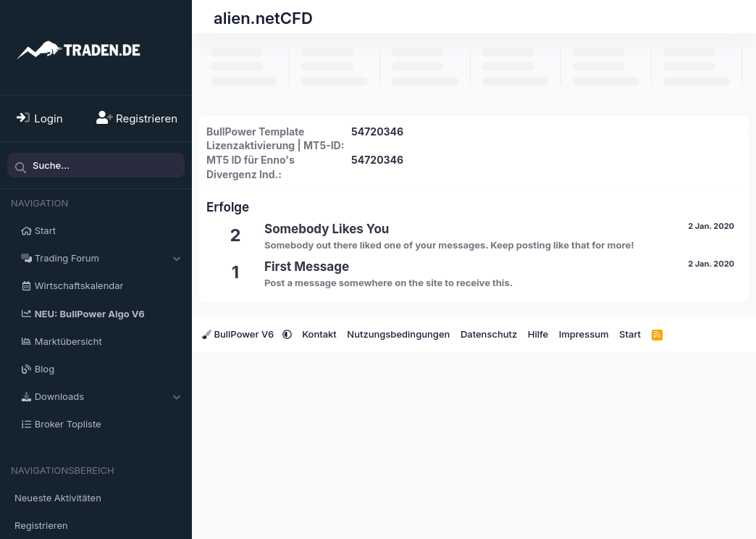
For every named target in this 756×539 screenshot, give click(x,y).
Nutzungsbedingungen (398, 334)
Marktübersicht (68, 341)
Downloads (59, 396)
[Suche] (96, 165)
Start (45, 230)
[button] (176, 258)
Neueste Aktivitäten (58, 498)
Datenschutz (489, 334)
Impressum (584, 334)
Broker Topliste (68, 424)
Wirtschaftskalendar (79, 285)
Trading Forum (67, 258)
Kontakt (319, 334)
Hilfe (538, 334)
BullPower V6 (239, 334)
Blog (45, 369)
